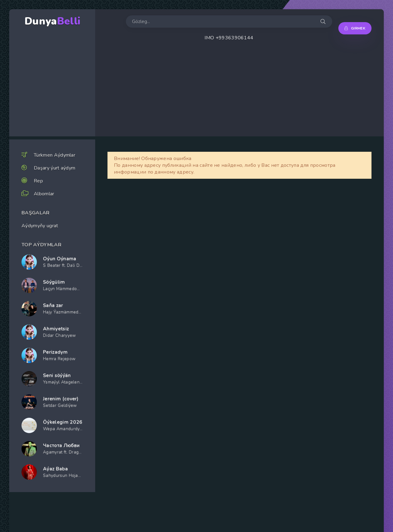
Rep (38, 181)
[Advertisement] (239, 93)
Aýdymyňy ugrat (40, 226)
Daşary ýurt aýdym (54, 168)
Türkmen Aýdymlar (54, 155)
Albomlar (44, 194)
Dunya (52, 21)
